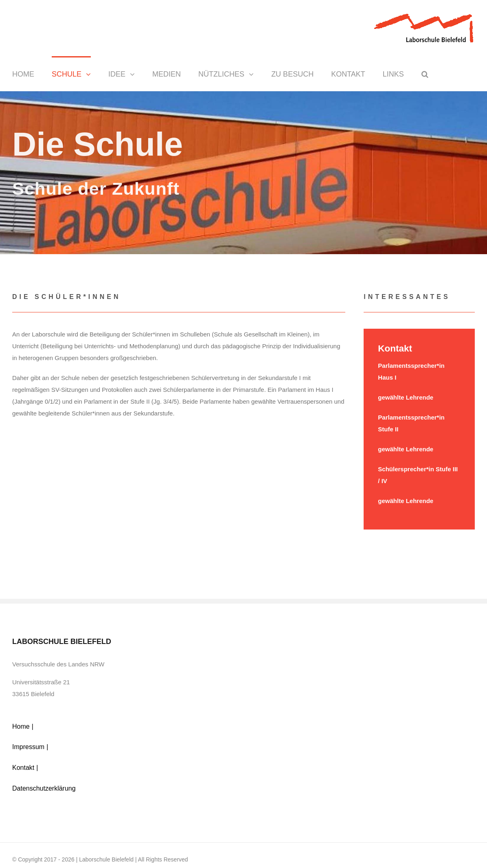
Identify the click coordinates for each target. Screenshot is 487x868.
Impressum (28, 747)
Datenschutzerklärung (44, 788)
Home (21, 726)
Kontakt (23, 768)
